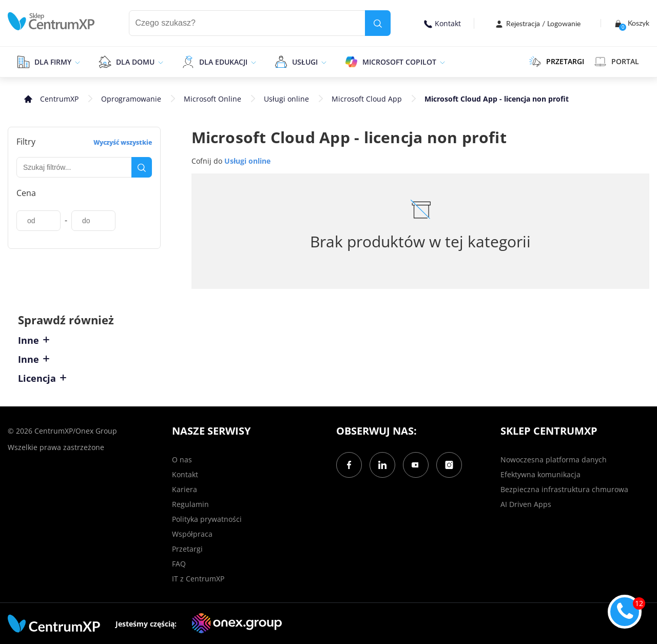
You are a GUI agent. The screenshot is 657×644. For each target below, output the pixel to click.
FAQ (179, 564)
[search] (378, 23)
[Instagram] (449, 465)
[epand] (76, 62)
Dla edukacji (223, 62)
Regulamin (190, 504)
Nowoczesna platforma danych (554, 460)
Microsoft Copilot (399, 62)
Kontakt (442, 23)
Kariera (185, 489)
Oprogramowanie (131, 99)
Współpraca (192, 534)
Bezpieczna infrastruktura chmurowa (564, 489)
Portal (617, 62)
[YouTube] (416, 465)
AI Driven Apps (526, 504)
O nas (182, 460)
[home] (51, 21)
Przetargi (187, 549)
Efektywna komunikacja (540, 474)
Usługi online (286, 99)
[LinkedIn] (382, 465)
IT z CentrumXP (198, 579)
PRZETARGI (557, 62)
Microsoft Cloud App (367, 99)
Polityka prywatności (207, 519)
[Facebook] (349, 465)
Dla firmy (53, 62)
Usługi (305, 62)
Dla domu (135, 62)
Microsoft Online (212, 99)
